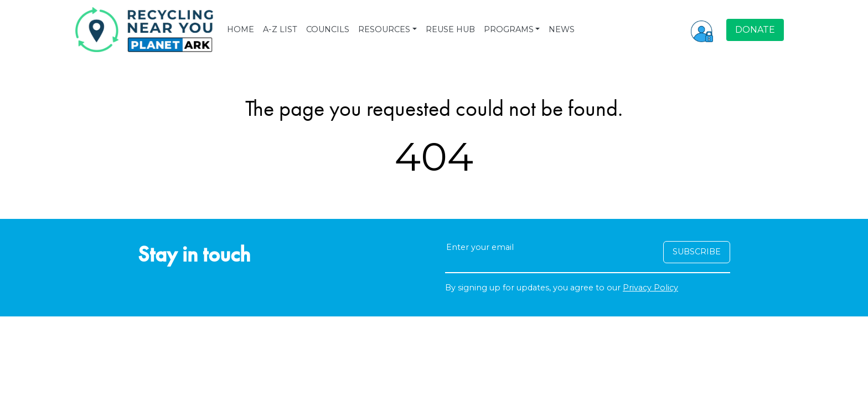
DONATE (755, 30)
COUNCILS (328, 29)
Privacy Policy (650, 288)
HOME (241, 29)
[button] (702, 30)
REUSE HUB (450, 29)
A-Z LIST (280, 29)
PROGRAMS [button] (509, 29)
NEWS (562, 29)
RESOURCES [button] (384, 29)
